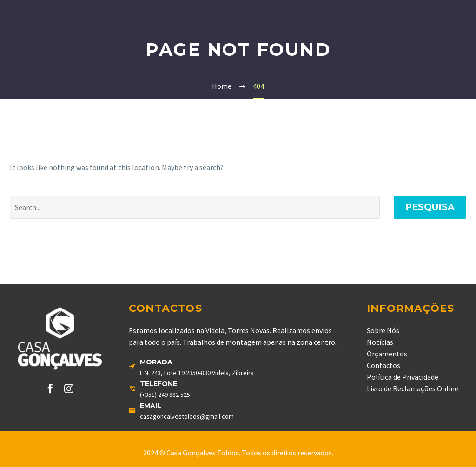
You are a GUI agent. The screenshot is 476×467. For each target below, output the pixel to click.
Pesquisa (430, 207)
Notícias (380, 342)
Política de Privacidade (403, 377)
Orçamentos (387, 354)
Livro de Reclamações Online (413, 388)
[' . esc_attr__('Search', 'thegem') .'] (195, 207)
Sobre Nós (383, 330)
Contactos (383, 365)
